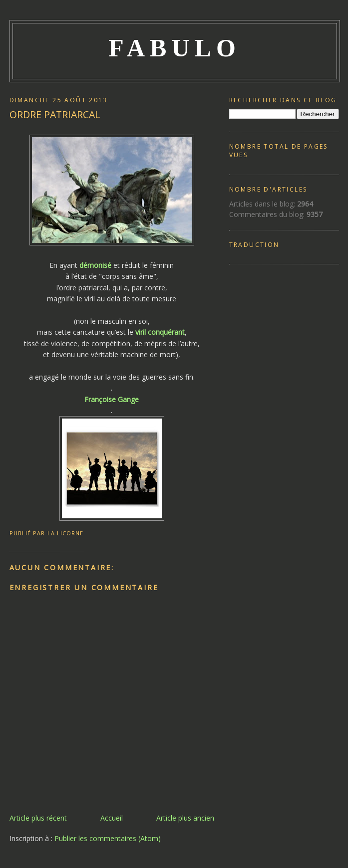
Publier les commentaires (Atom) (108, 838)
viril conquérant (160, 332)
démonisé (95, 265)
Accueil (112, 818)
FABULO (174, 48)
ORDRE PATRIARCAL (55, 114)
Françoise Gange (112, 399)
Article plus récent (38, 818)
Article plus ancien (185, 818)
